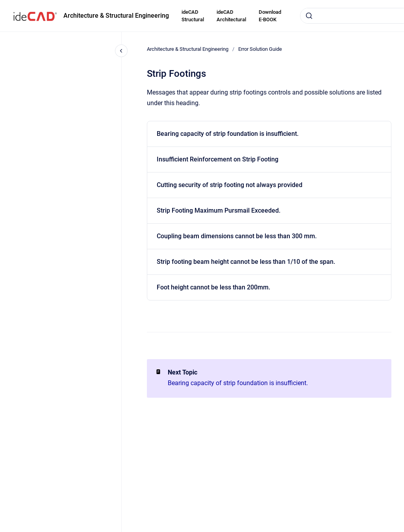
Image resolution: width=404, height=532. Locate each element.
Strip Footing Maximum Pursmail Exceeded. (219, 210)
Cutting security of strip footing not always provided (230, 185)
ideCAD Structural (193, 16)
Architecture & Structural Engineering (116, 16)
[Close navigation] (121, 51)
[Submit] (309, 16)
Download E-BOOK (270, 16)
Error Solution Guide (260, 49)
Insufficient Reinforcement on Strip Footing (218, 159)
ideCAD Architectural (231, 16)
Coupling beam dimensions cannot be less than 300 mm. (237, 236)
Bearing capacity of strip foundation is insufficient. (228, 134)
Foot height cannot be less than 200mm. (213, 287)
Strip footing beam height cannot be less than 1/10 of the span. (246, 262)
